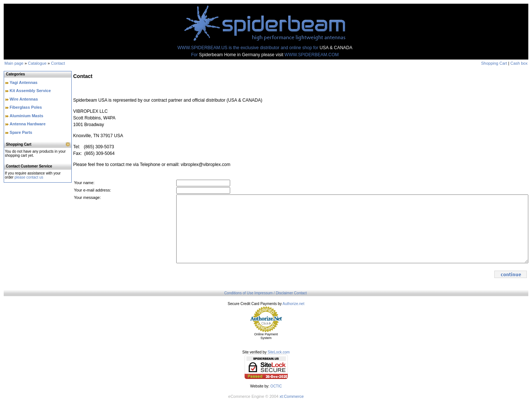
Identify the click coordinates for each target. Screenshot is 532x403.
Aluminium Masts (26, 116)
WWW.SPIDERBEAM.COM (312, 55)
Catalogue (37, 63)
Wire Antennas (24, 99)
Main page (14, 63)
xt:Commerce (292, 396)
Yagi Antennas (23, 82)
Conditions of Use (239, 293)
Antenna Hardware (28, 124)
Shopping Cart (494, 63)
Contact (58, 63)
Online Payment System (266, 336)
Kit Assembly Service (30, 91)
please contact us (29, 177)
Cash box (519, 63)
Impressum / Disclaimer (274, 293)
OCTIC (276, 386)
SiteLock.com (279, 352)
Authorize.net (294, 304)
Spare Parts (21, 132)
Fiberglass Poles (26, 107)
